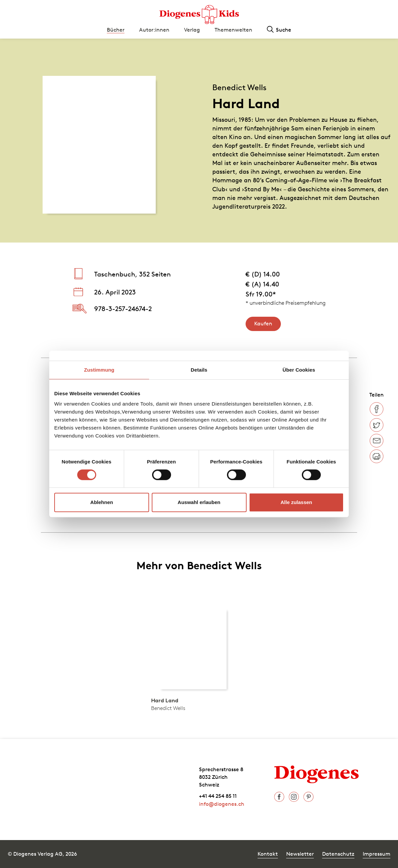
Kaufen (263, 323)
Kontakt (268, 854)
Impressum (377, 854)
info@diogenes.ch (222, 804)
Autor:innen (154, 30)
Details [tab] (199, 370)
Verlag (192, 30)
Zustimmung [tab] (99, 370)
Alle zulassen (296, 502)
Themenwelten (233, 30)
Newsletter (300, 854)
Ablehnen (101, 502)
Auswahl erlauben (199, 502)
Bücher (116, 30)
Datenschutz (338, 854)
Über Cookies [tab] (299, 370)
